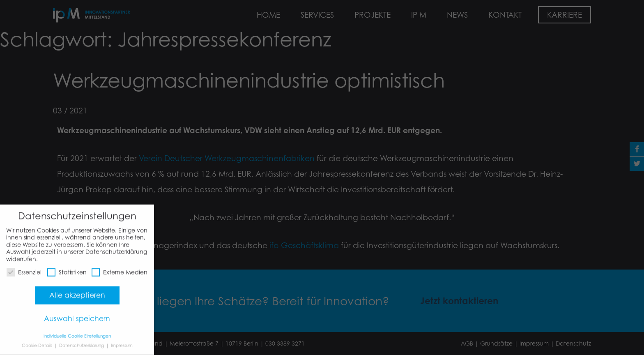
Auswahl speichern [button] (77, 315)
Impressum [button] (122, 342)
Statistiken (67, 269)
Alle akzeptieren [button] (77, 291)
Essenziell (25, 269)
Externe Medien (120, 269)
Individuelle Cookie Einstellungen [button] (77, 332)
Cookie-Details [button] (38, 342)
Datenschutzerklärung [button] (82, 342)
